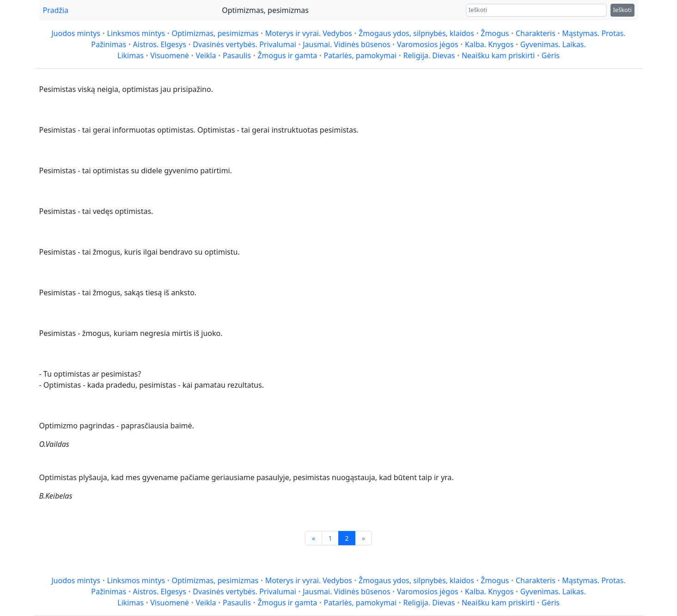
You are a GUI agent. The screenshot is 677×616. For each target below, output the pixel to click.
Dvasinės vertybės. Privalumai (244, 44)
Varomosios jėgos (428, 44)
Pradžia (56, 10)
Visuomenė (170, 55)
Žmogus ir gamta (287, 55)
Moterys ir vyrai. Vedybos (309, 33)
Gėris (551, 55)
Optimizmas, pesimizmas (215, 33)
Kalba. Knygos (489, 44)
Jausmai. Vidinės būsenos (347, 44)
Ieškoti (622, 10)
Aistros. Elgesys (160, 44)
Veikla (206, 55)
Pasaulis (237, 55)
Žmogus (495, 33)
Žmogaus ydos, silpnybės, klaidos (416, 33)
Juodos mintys (76, 33)
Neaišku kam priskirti (498, 55)
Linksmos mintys (136, 33)
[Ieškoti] (536, 10)
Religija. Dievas (429, 55)
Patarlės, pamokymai (360, 55)
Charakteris (536, 33)
